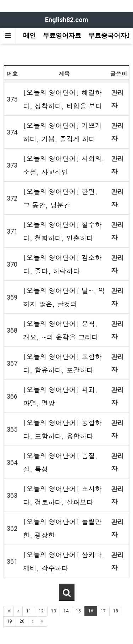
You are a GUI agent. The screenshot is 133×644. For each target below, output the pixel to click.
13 (54, 611)
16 (91, 611)
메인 (29, 35)
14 (66, 611)
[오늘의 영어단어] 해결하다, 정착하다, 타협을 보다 (63, 99)
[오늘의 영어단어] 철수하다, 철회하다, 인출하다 (62, 231)
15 (78, 611)
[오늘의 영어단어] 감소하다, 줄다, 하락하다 (62, 264)
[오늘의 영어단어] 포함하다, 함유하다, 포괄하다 (62, 363)
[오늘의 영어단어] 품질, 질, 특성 (60, 462)
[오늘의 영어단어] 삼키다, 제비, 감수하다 (64, 561)
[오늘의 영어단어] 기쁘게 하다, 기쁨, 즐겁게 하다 (62, 132)
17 (103, 611)
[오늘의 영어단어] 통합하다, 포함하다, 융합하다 (62, 429)
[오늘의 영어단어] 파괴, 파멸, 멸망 (60, 396)
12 (41, 611)
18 (116, 611)
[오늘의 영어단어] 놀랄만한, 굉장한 (62, 528)
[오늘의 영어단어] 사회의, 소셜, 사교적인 (64, 165)
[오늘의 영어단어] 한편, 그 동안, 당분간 (60, 198)
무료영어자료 (62, 35)
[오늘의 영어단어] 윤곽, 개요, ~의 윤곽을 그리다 (61, 330)
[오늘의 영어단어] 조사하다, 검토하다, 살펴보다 (62, 495)
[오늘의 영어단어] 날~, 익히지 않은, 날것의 (64, 297)
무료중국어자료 (111, 35)
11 (29, 611)
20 (22, 621)
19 (10, 621)
